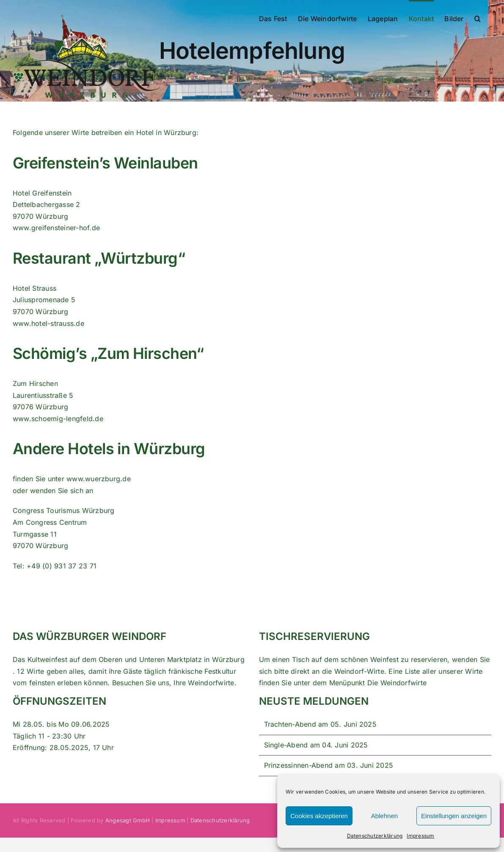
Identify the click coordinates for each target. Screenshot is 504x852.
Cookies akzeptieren (319, 816)
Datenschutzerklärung (375, 836)
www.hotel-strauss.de (48, 323)
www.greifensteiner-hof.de (56, 228)
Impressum (420, 836)
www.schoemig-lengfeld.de (58, 419)
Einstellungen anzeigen (454, 816)
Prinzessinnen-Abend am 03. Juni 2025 (329, 765)
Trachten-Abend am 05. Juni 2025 (320, 724)
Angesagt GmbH (128, 820)
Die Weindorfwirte (397, 683)
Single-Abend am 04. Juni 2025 (316, 745)
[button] (478, 18)
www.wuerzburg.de (99, 479)
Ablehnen (384, 816)
